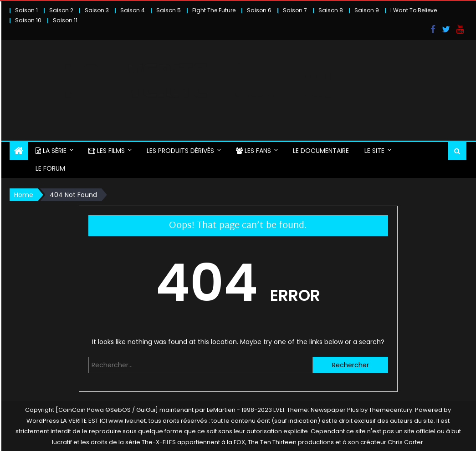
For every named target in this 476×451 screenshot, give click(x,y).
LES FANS (253, 151)
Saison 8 (331, 10)
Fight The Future (214, 10)
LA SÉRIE (51, 151)
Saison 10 (28, 20)
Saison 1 (26, 10)
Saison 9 (367, 10)
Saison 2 (61, 10)
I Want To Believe (414, 10)
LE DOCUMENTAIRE (321, 151)
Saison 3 (97, 10)
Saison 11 (65, 20)
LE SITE (374, 151)
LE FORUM (50, 168)
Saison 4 (133, 10)
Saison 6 (259, 10)
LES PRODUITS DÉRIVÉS (180, 151)
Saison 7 (295, 10)
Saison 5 (169, 10)
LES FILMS (107, 151)
